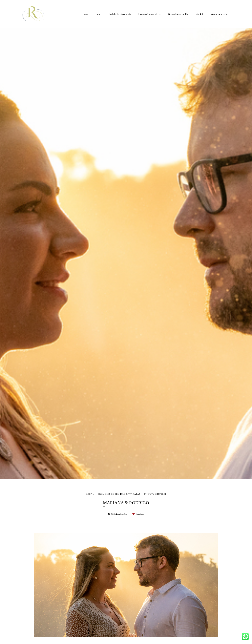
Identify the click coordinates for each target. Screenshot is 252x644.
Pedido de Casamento (120, 14)
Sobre (99, 14)
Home (86, 14)
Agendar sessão (219, 14)
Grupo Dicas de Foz (178, 14)
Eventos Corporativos (150, 14)
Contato (200, 14)
